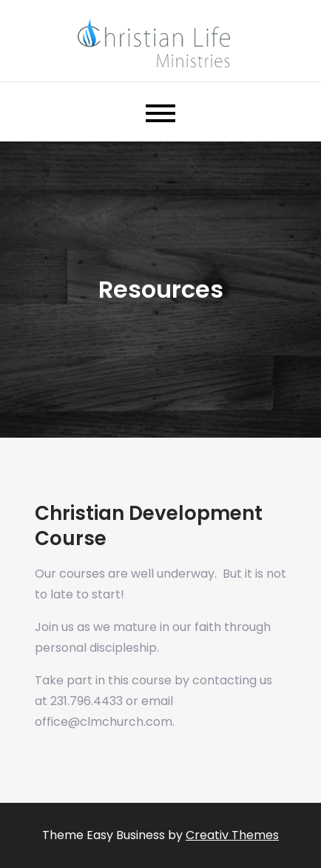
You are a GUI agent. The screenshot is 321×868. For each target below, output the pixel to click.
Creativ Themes (232, 835)
